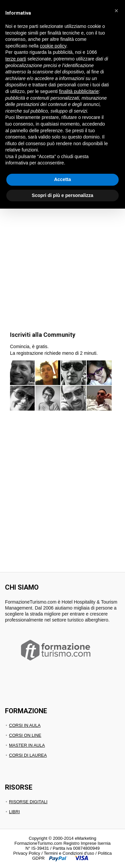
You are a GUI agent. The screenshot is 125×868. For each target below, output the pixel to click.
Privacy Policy (27, 853)
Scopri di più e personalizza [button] (62, 195)
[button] (116, 11)
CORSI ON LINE (25, 735)
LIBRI (14, 812)
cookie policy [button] (53, 46)
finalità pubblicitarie (79, 91)
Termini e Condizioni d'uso (69, 853)
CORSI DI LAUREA (28, 755)
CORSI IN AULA (25, 725)
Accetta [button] (62, 179)
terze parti (16, 59)
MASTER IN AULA (27, 745)
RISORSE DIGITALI (28, 802)
